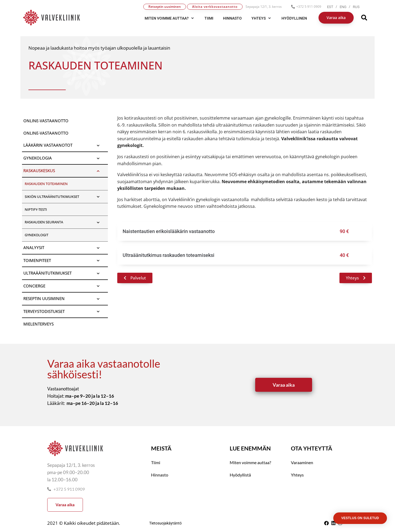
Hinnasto (160, 475)
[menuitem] (333, 7)
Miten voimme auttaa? (250, 462)
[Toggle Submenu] (98, 145)
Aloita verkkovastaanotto (215, 7)
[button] (170, 18)
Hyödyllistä (240, 475)
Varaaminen (302, 462)
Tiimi (156, 462)
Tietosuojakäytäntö (165, 523)
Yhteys (297, 475)
